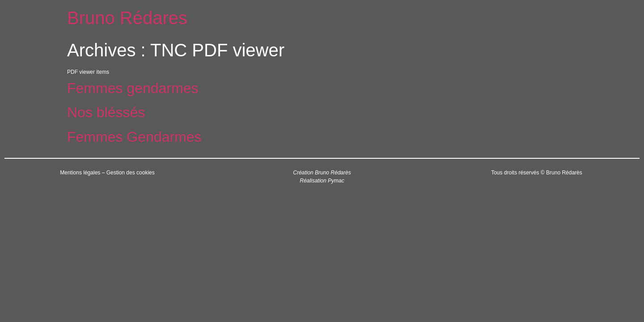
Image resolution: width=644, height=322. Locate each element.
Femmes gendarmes (133, 88)
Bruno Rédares (127, 18)
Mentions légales (80, 173)
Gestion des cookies (131, 173)
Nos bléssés (106, 112)
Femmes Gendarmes (134, 137)
